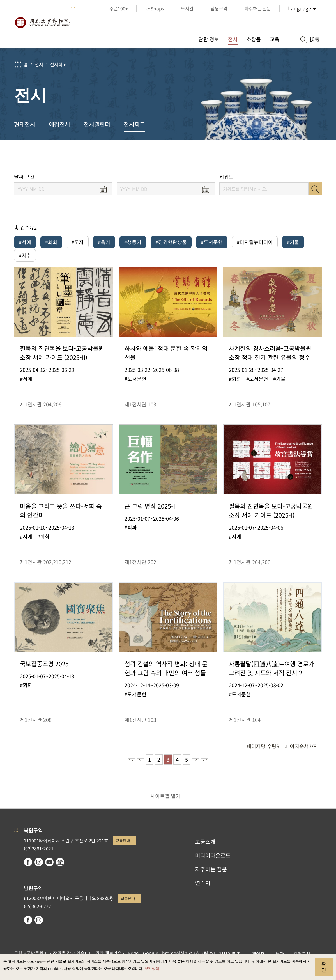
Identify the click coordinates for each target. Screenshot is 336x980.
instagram (39, 870)
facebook (28, 870)
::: (73, 8)
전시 (39, 64)
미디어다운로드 (213, 863)
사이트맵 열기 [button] (165, 804)
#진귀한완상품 (171, 242)
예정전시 (59, 124)
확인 (324, 967)
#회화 (51, 242)
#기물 (293, 242)
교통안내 (123, 848)
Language (300, 8)
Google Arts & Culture (60, 870)
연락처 (203, 891)
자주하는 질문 (211, 877)
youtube (49, 870)
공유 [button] (269, 156)
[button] (288, 156)
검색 (315, 189)
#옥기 (104, 242)
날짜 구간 (24, 177)
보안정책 (152, 968)
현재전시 (25, 124)
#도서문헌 (212, 242)
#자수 (25, 259)
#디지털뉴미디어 (255, 242)
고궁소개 (205, 850)
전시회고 (58, 64)
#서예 (25, 242)
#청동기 (133, 242)
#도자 (78, 242)
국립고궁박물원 (42, 22)
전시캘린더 (97, 124)
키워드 (226, 177)
